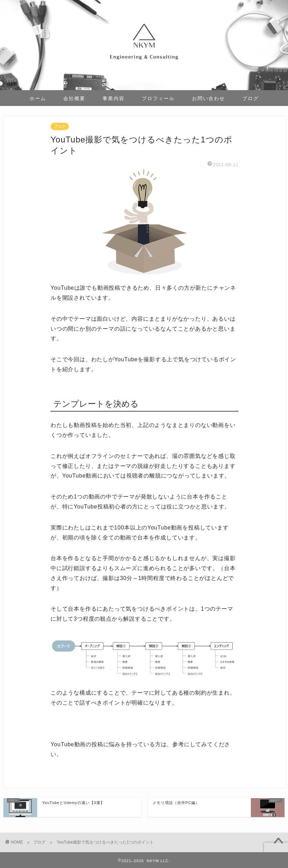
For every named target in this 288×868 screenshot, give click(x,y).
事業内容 (114, 98)
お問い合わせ (209, 98)
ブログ (250, 98)
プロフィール (158, 98)
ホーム (38, 98)
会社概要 (74, 98)
